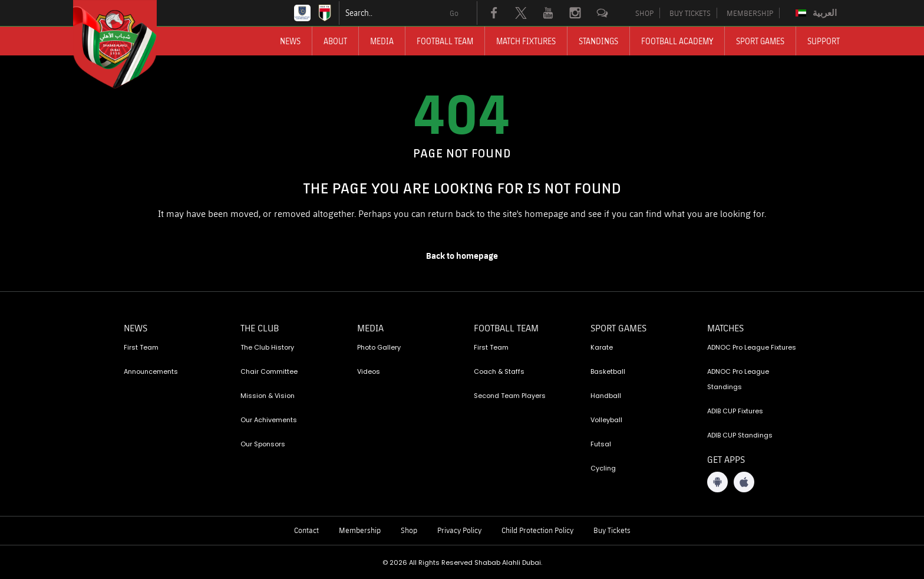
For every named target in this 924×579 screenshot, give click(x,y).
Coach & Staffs (499, 371)
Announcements (151, 371)
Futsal (601, 444)
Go (454, 13)
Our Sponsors (263, 444)
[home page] (462, 256)
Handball (606, 396)
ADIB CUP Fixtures (735, 411)
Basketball (608, 371)
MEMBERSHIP (750, 13)
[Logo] (126, 44)
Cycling (603, 468)
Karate (602, 347)
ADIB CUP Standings (740, 435)
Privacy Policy (459, 530)
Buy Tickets (612, 530)
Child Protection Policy (537, 530)
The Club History (267, 347)
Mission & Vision (268, 396)
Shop (409, 530)
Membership (360, 530)
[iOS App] (744, 482)
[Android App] (717, 482)
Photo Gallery (379, 347)
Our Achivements (269, 420)
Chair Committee (269, 371)
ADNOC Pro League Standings (738, 379)
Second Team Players (510, 396)
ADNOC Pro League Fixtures (752, 347)
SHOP (644, 13)
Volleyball (606, 420)
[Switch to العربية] (818, 13)
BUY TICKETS (690, 13)
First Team (141, 347)
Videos (369, 371)
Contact (306, 530)
